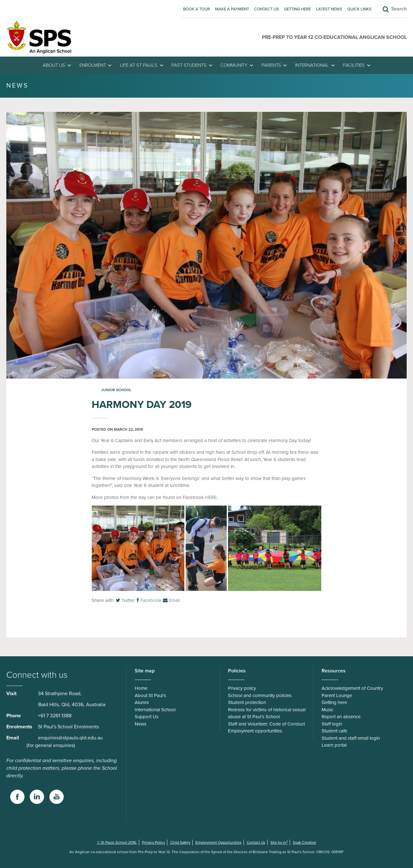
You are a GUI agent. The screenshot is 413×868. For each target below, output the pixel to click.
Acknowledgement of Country (352, 688)
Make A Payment (232, 9)
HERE (211, 497)
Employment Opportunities (219, 842)
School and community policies (260, 695)
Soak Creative (305, 842)
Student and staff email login (351, 738)
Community (234, 65)
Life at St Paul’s (139, 65)
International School (155, 710)
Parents (271, 65)
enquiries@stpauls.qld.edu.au (70, 738)
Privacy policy (242, 688)
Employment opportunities (255, 731)
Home (141, 688)
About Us (54, 65)
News (141, 724)
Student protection (247, 702)
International (312, 65)
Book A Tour (197, 9)
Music (327, 710)
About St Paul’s (150, 695)
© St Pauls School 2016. (117, 842)
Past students (189, 65)
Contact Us (266, 9)
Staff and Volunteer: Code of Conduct (266, 724)
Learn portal (334, 745)
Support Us (147, 717)
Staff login (332, 724)
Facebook (149, 600)
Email (171, 600)
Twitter (125, 600)
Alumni (142, 702)
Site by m (279, 842)
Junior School (116, 390)
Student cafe (334, 731)
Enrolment (93, 65)
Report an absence (341, 717)
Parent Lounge (337, 695)
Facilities (354, 65)
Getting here (297, 9)
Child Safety (180, 842)
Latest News (329, 9)
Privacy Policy (154, 842)
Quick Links (359, 9)
